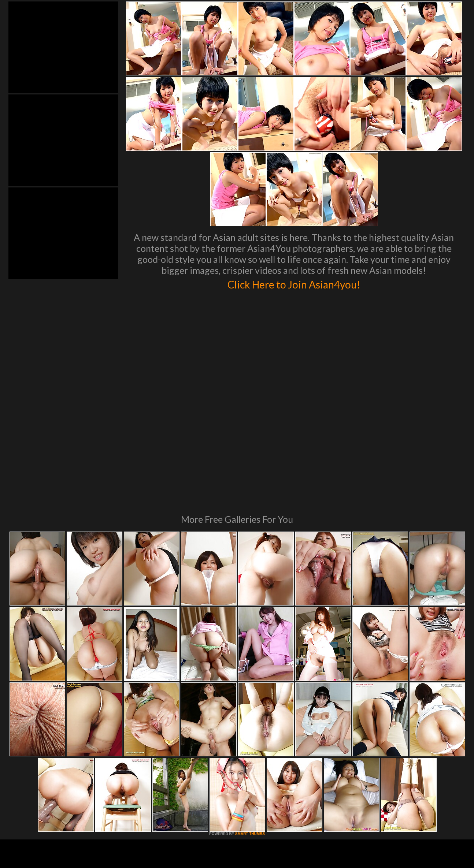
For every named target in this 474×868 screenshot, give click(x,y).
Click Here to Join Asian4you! (294, 283)
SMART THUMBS (250, 734)
